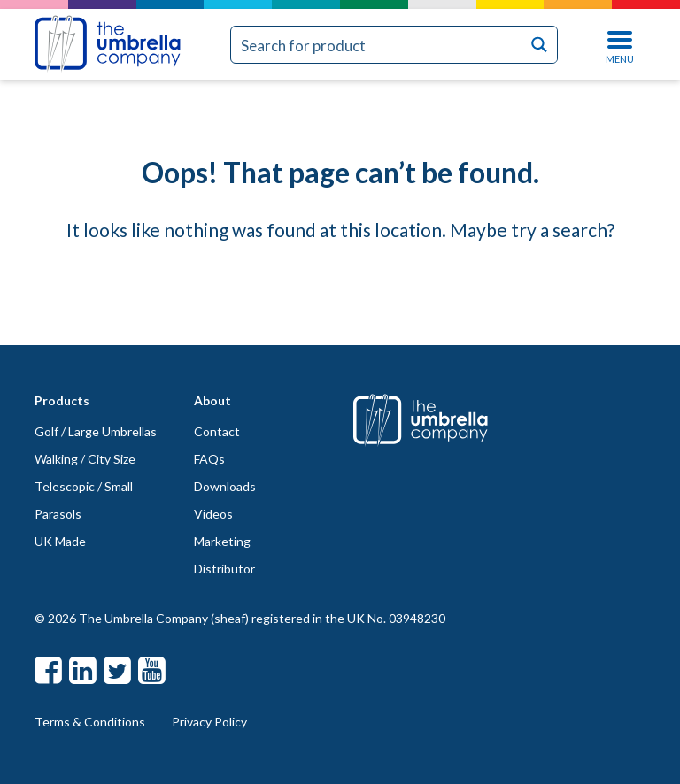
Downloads (225, 486)
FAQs (209, 459)
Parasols (58, 514)
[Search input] (377, 45)
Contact (217, 431)
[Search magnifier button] (539, 45)
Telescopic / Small (84, 486)
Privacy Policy (209, 722)
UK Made (60, 541)
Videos (213, 514)
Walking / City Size (85, 459)
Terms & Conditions (90, 722)
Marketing (222, 541)
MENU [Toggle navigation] (620, 45)
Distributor (224, 569)
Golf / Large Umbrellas (96, 431)
